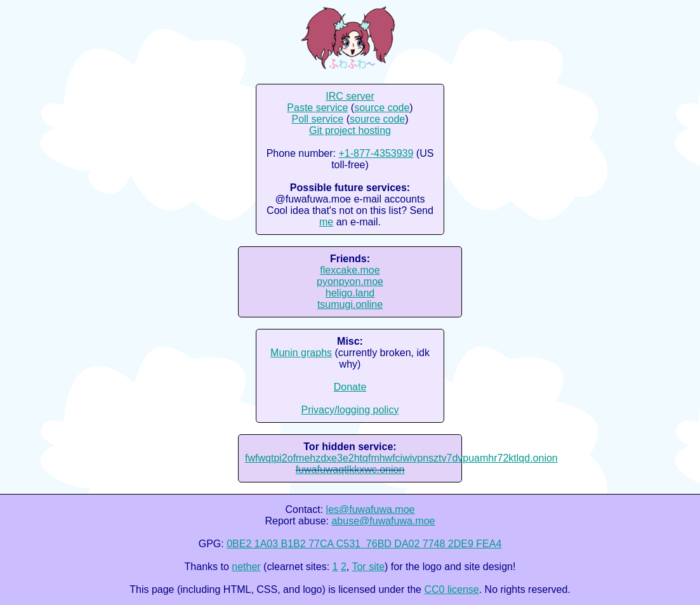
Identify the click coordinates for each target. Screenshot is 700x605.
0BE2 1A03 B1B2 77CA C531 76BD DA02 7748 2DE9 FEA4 (364, 544)
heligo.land (350, 293)
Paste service (317, 108)
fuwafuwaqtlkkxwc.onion (350, 469)
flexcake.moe (350, 270)
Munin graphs (301, 353)
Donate (350, 387)
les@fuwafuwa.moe (371, 509)
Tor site (368, 567)
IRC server (350, 96)
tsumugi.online (350, 304)
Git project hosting (350, 130)
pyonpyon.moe (350, 282)
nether (246, 567)
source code (382, 108)
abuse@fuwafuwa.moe (383, 521)
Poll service (317, 119)
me (326, 222)
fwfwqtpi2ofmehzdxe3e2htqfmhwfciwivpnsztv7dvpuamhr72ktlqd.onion (401, 458)
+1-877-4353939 (376, 153)
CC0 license (451, 589)
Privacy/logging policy (350, 410)
